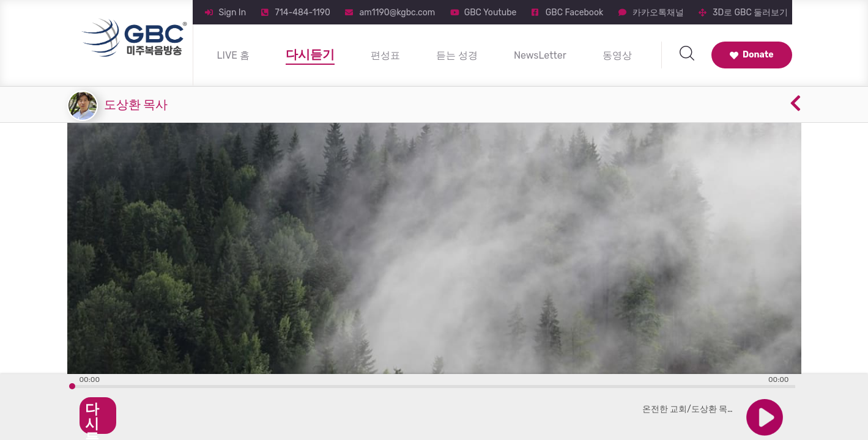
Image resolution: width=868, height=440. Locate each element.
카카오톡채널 (658, 13)
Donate (752, 55)
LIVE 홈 (233, 55)
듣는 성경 (457, 55)
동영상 (617, 55)
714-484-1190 (303, 13)
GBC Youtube (491, 13)
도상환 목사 (136, 105)
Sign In (233, 13)
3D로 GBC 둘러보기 (750, 13)
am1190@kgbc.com (397, 13)
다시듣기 (310, 54)
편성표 (385, 55)
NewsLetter (540, 55)
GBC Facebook (574, 13)
